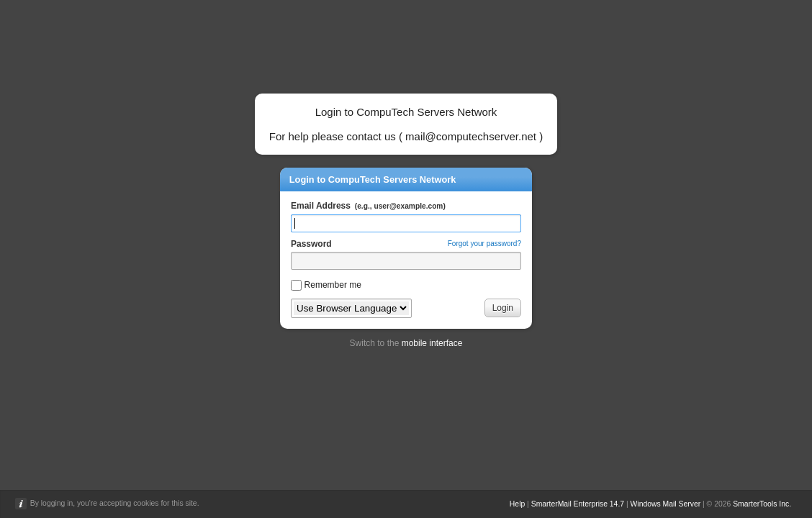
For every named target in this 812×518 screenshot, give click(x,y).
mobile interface (432, 343)
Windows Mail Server (666, 504)
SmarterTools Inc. (762, 504)
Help (517, 504)
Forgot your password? (484, 244)
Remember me (333, 285)
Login (503, 308)
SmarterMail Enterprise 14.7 (578, 504)
